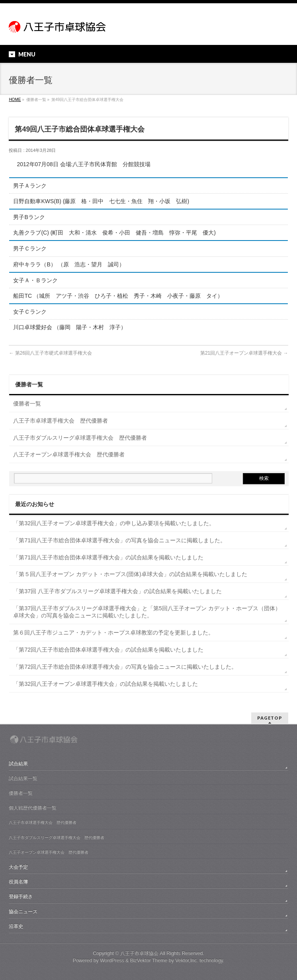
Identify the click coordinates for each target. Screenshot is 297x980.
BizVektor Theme (149, 961)
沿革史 (16, 926)
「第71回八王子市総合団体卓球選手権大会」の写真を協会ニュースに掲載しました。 (119, 540)
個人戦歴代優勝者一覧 (33, 808)
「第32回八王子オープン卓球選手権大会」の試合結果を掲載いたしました (106, 684)
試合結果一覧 (23, 778)
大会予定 (18, 867)
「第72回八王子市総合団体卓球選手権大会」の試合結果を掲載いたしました (108, 650)
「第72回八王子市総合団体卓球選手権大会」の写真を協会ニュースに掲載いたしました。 (125, 667)
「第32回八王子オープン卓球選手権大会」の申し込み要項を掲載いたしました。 (114, 523)
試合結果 (18, 764)
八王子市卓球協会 (139, 953)
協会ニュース (23, 912)
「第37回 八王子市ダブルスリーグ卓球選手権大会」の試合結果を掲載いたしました (117, 591)
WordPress (112, 961)
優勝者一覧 (27, 404)
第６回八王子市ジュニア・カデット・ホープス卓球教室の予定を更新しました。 (113, 633)
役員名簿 (18, 882)
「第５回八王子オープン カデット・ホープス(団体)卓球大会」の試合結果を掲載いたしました (130, 574)
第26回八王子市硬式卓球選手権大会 (50, 353)
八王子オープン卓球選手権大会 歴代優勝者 (69, 454)
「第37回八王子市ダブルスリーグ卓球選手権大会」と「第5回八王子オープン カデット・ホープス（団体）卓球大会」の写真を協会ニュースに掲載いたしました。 (147, 612)
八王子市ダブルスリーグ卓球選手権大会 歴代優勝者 (80, 438)
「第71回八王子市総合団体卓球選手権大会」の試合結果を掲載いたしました (108, 557)
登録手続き (21, 897)
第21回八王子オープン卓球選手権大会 (244, 353)
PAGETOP (270, 718)
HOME (15, 100)
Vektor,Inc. (187, 961)
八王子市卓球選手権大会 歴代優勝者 (61, 421)
